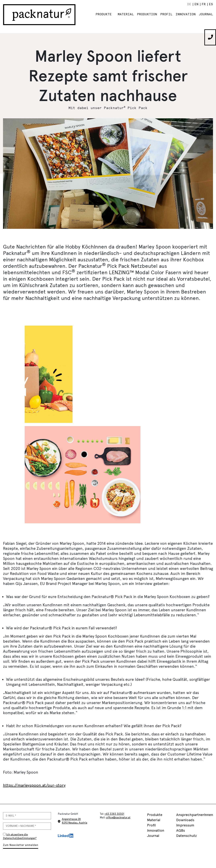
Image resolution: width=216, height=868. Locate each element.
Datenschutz (186, 836)
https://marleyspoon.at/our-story (34, 785)
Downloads (185, 820)
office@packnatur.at (118, 817)
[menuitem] (189, 4)
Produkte (104, 14)
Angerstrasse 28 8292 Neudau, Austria (75, 821)
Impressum (185, 825)
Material (126, 14)
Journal (206, 14)
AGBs (181, 830)
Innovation (186, 14)
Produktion (147, 14)
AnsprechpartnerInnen (195, 815)
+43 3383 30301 (114, 814)
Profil (166, 14)
